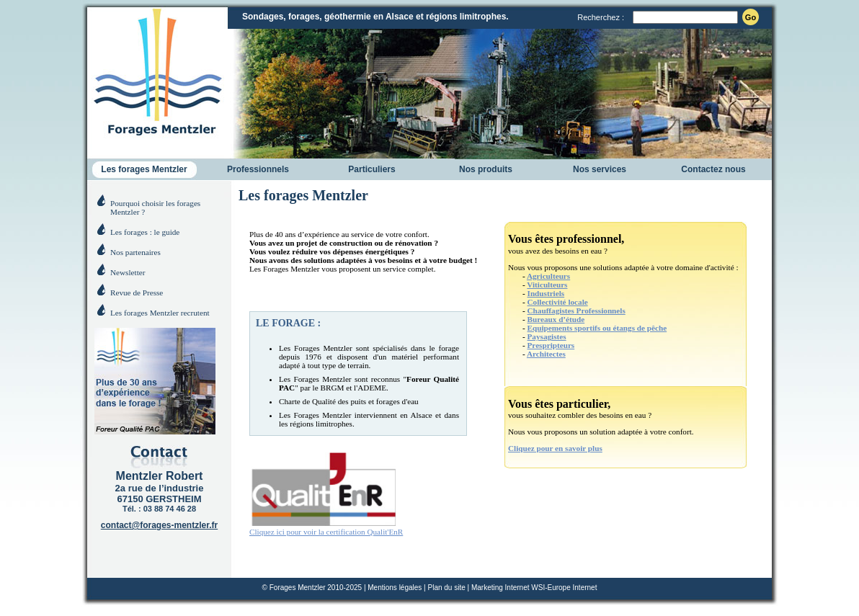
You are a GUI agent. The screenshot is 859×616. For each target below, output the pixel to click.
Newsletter (128, 272)
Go (751, 17)
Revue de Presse (137, 293)
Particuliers (371, 169)
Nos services (600, 169)
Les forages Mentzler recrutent (160, 313)
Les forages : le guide (145, 232)
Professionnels (258, 169)
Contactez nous (713, 169)
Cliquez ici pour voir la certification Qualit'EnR (326, 527)
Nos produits (486, 169)
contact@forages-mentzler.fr (159, 525)
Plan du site (446, 588)
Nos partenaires (135, 252)
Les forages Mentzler (144, 169)
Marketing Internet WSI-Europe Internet (534, 588)
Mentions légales (395, 588)
